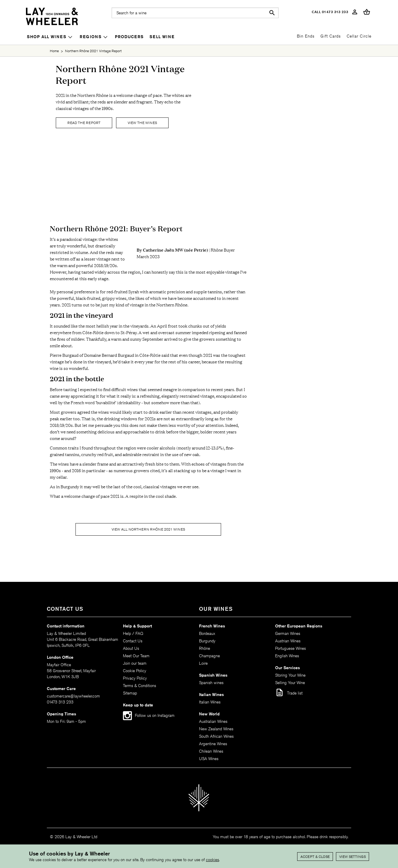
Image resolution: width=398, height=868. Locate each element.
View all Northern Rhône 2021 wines (148, 529)
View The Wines (142, 123)
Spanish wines (211, 683)
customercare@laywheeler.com (73, 696)
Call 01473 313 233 (330, 12)
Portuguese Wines (290, 648)
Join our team (135, 663)
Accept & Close (315, 857)
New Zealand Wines (216, 729)
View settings (353, 857)
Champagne (209, 656)
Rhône (205, 648)
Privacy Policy (135, 678)
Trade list (289, 692)
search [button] (272, 13)
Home (54, 51)
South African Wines (216, 736)
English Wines (287, 656)
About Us (131, 648)
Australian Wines (213, 721)
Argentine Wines (213, 744)
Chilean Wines (211, 751)
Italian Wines (210, 702)
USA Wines (209, 759)
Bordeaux (207, 633)
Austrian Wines (288, 641)
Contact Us (133, 641)
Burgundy (207, 641)
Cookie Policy (135, 671)
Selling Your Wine (290, 683)
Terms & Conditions (139, 686)
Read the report (84, 123)
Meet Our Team (136, 656)
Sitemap (130, 693)
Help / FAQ (133, 633)
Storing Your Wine (290, 675)
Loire (203, 663)
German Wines (288, 633)
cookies (212, 860)
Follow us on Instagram (155, 715)
